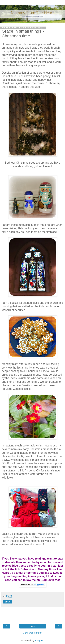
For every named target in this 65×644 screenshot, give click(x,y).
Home (32, 626)
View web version (33, 633)
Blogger (39, 641)
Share (8, 602)
